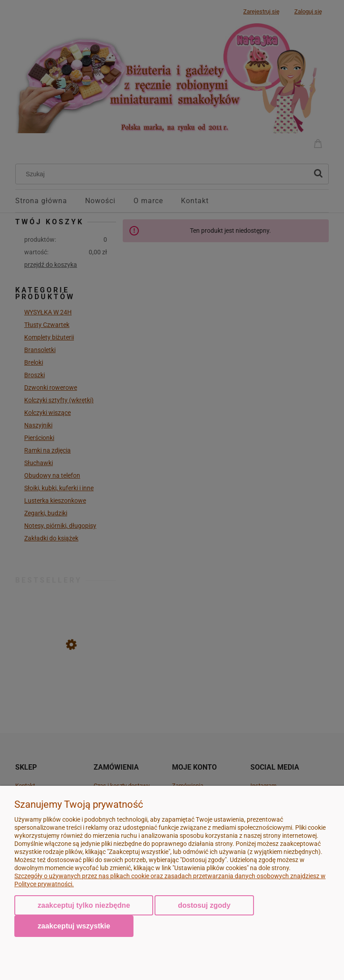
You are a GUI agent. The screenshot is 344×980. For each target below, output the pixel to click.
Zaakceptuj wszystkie (74, 926)
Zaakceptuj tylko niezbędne (84, 905)
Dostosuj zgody (204, 905)
